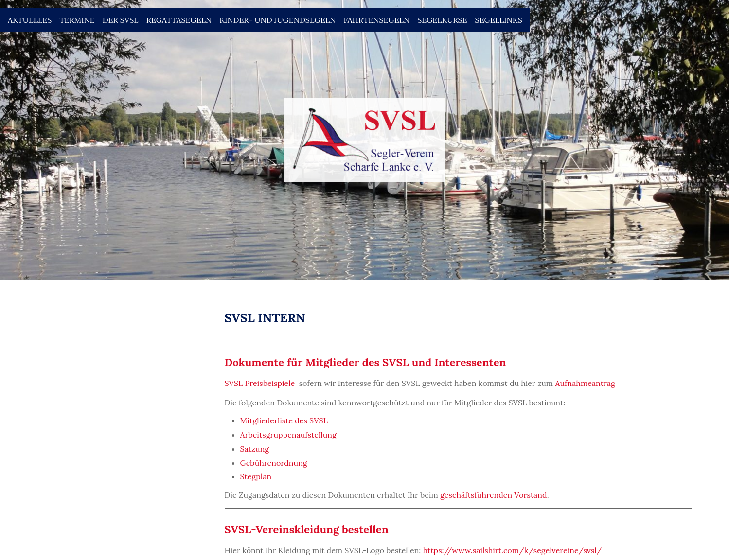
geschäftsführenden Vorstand (494, 495)
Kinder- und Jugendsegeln (277, 20)
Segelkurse (442, 20)
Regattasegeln (179, 20)
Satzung (255, 449)
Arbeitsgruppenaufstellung (288, 435)
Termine (77, 20)
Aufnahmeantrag (585, 383)
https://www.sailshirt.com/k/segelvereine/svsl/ (513, 550)
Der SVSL (121, 20)
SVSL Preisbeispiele (260, 383)
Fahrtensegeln (376, 20)
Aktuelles (30, 20)
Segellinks (499, 20)
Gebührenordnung (274, 463)
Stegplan (256, 476)
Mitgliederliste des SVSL (284, 420)
